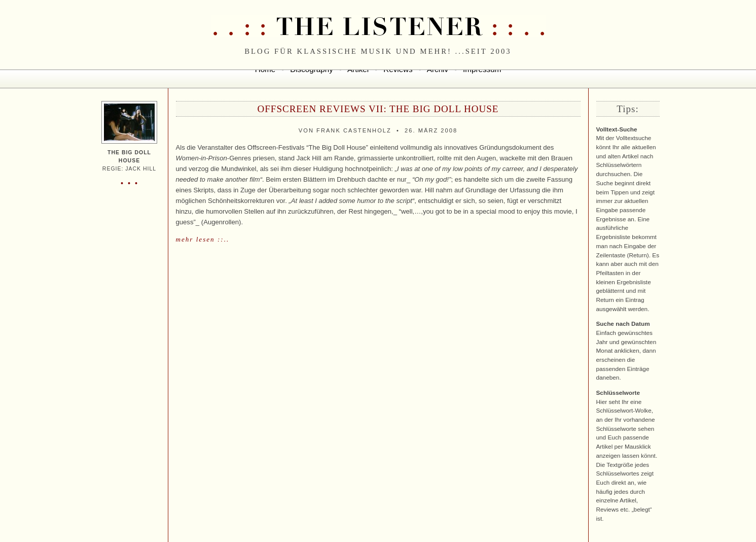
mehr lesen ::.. (203, 239)
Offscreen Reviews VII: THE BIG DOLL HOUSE (378, 109)
